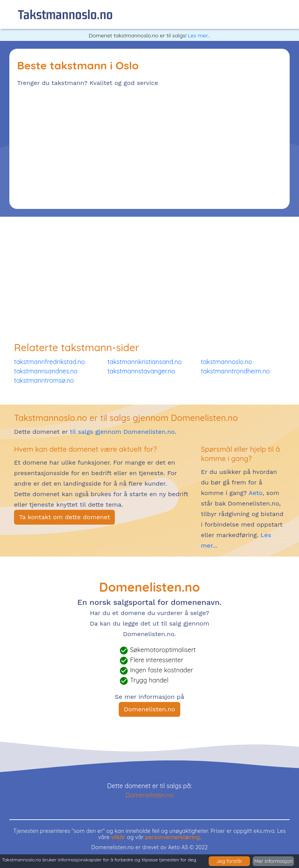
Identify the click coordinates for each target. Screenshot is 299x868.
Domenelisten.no (149, 709)
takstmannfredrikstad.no (49, 362)
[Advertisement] (149, 147)
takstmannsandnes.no (46, 371)
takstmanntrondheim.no (235, 371)
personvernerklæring (173, 837)
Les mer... (199, 35)
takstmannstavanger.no (141, 371)
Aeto (255, 493)
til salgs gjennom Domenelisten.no (122, 432)
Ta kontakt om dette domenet (64, 517)
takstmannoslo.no (65, 14)
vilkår (118, 837)
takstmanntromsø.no (44, 380)
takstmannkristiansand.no (145, 362)
